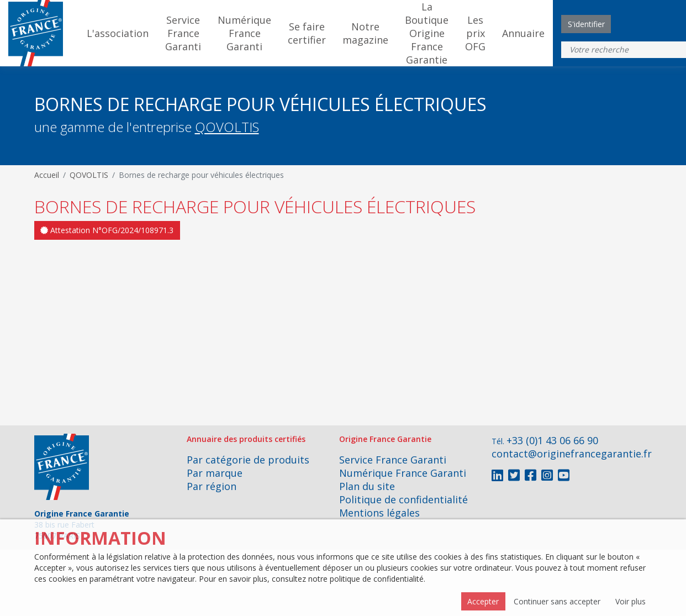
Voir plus (630, 601)
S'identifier (586, 24)
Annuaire (523, 33)
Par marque (215, 473)
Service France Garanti (183, 33)
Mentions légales (379, 513)
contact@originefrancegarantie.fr (572, 454)
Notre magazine (365, 33)
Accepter (483, 601)
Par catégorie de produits (248, 460)
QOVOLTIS (227, 127)
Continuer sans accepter (557, 601)
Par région (212, 486)
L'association (118, 33)
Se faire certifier (307, 33)
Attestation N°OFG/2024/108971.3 (107, 230)
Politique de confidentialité (403, 499)
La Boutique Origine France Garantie (427, 33)
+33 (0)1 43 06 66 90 (552, 440)
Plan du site (367, 486)
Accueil (47, 175)
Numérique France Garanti (244, 33)
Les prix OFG (475, 33)
